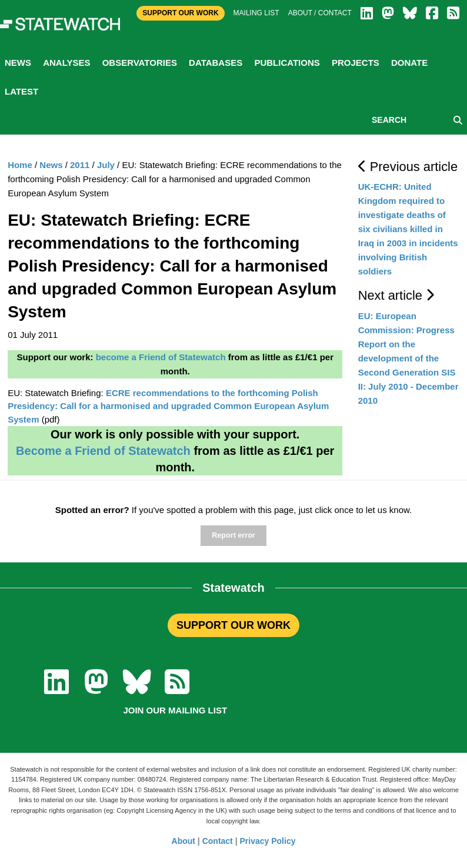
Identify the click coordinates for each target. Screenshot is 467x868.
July (106, 165)
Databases (216, 63)
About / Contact (320, 13)
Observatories (140, 63)
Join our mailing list (175, 710)
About (184, 841)
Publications (287, 63)
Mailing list (256, 13)
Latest (21, 91)
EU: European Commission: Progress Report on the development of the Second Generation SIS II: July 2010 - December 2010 (408, 358)
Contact (218, 841)
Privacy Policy (268, 841)
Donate (409, 63)
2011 (80, 165)
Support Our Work (180, 13)
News (18, 63)
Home (20, 165)
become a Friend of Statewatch (161, 357)
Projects (356, 63)
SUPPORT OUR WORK (233, 625)
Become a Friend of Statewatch (103, 451)
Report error (233, 535)
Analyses (66, 63)
